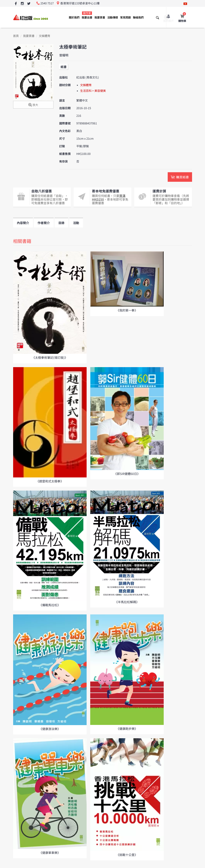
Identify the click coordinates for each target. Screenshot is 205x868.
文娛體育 (45, 36)
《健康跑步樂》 (127, 729)
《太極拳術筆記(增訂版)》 (50, 357)
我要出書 (87, 15)
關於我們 (74, 18)
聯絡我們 (138, 18)
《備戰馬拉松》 (50, 605)
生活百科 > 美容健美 (93, 91)
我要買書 (100, 18)
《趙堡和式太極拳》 (50, 481)
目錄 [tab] (61, 223)
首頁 (16, 36)
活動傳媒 (113, 18)
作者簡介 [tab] (44, 223)
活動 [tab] (76, 223)
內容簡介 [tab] (23, 223)
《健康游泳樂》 (50, 729)
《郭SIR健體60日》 (127, 474)
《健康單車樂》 (50, 853)
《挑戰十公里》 (127, 855)
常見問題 (125, 18)
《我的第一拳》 (127, 310)
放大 (33, 105)
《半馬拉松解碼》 (127, 602)
